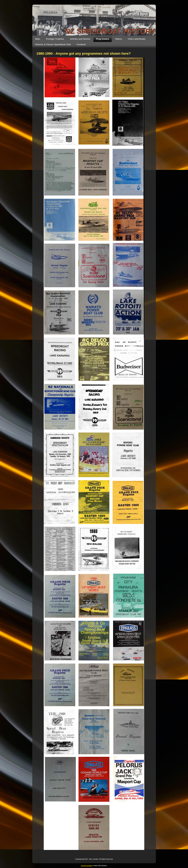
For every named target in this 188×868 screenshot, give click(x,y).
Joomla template (86, 866)
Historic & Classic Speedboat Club (53, 44)
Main (38, 39)
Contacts (81, 44)
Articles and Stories (80, 39)
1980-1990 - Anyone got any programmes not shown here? (84, 54)
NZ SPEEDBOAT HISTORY (110, 31)
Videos (118, 39)
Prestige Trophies (55, 39)
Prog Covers (102, 39)
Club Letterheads (137, 39)
